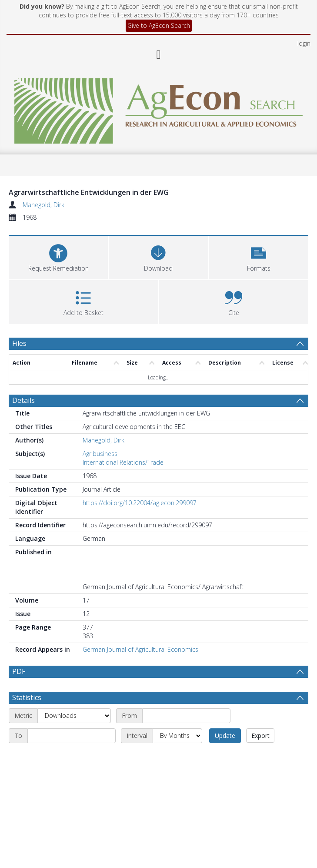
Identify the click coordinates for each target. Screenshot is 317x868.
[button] (259, 256)
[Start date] (186, 716)
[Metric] (74, 716)
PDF (19, 671)
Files (19, 343)
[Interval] (177, 736)
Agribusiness (100, 454)
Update (225, 736)
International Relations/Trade (123, 462)
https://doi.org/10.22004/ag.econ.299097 (140, 503)
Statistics (27, 697)
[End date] (72, 736)
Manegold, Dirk (43, 205)
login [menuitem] (304, 43)
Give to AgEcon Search (159, 25)
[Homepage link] (158, 109)
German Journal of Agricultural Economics (140, 649)
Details (23, 400)
